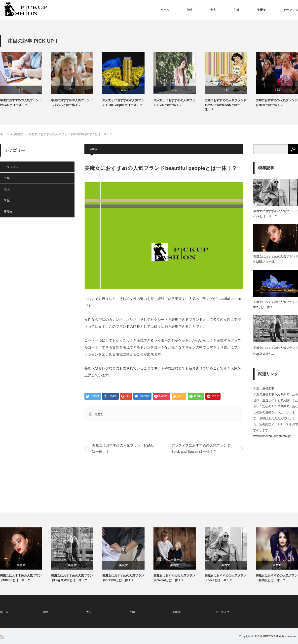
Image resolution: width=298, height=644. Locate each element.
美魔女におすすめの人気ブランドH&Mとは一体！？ (124, 448)
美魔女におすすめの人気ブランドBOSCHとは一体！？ (123, 578)
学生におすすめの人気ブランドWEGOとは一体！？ (21, 103)
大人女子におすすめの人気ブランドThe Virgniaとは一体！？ (123, 103)
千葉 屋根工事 (264, 389)
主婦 (236, 10)
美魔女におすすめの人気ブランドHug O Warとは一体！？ (72, 578)
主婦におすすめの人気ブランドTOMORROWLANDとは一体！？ (225, 105)
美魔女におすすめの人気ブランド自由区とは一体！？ (277, 578)
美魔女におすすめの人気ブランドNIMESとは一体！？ (21, 578)
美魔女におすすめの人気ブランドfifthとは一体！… (276, 305)
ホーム (165, 10)
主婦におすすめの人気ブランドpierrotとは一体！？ (277, 103)
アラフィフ (291, 10)
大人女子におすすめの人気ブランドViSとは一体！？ (174, 103)
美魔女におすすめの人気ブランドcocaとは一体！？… (276, 214)
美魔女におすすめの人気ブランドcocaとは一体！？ (225, 578)
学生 (190, 10)
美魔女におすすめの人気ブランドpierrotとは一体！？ (174, 578)
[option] (26, 80)
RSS (2, 637)
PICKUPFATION (265, 636)
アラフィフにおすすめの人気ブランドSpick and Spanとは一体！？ (201, 448)
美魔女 (261, 10)
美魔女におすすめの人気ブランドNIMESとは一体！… (276, 259)
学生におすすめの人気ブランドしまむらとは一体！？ (72, 103)
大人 (213, 10)
